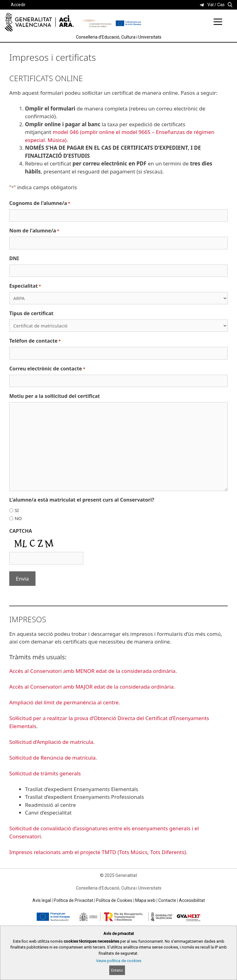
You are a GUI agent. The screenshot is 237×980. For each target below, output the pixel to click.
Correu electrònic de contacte (47, 369)
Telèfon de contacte (35, 341)
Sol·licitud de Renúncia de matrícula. (53, 758)
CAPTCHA (21, 531)
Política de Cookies (114, 900)
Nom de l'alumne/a (34, 231)
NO (18, 518)
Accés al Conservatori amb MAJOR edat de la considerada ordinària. (92, 687)
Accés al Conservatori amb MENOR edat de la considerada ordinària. (93, 671)
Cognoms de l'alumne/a (40, 203)
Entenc (117, 970)
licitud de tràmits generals (49, 773)
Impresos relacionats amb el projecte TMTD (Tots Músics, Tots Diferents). (99, 852)
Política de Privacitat (73, 900)
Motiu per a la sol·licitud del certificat (55, 396)
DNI (14, 258)
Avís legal (42, 900)
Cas (221, 5)
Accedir (18, 5)
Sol (13, 773)
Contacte (167, 900)
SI (17, 510)
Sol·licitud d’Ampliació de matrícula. (52, 742)
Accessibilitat (192, 900)
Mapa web (145, 900)
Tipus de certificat (31, 313)
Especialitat (25, 286)
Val (210, 5)
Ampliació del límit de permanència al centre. (65, 702)
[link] (202, 5)
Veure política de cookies (119, 961)
